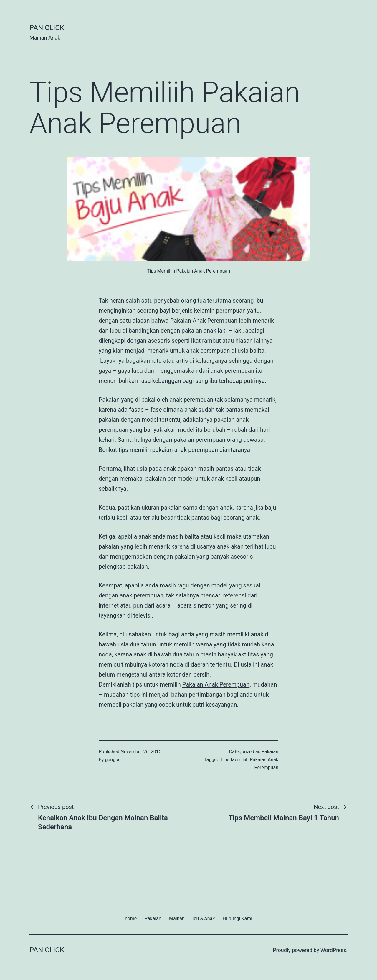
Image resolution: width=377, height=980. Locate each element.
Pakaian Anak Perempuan (216, 684)
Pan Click (47, 28)
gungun (113, 760)
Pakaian (270, 752)
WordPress (333, 950)
